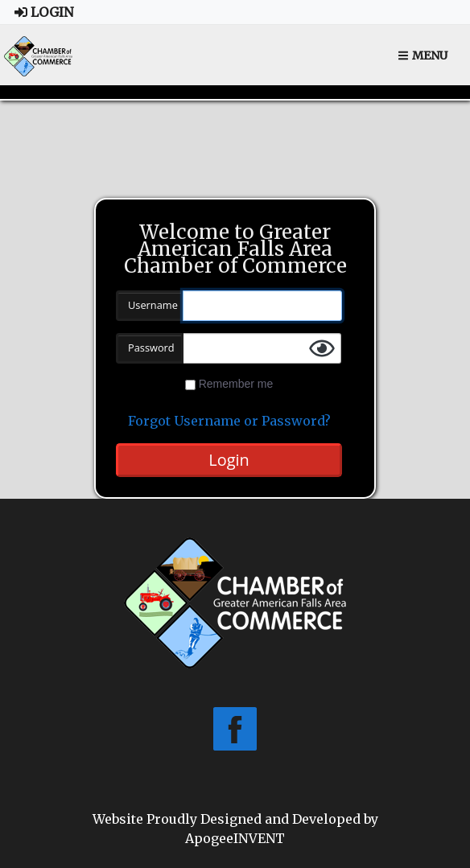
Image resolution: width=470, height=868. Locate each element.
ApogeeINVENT (235, 838)
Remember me (236, 384)
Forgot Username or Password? (229, 421)
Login (44, 12)
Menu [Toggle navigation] (423, 56)
